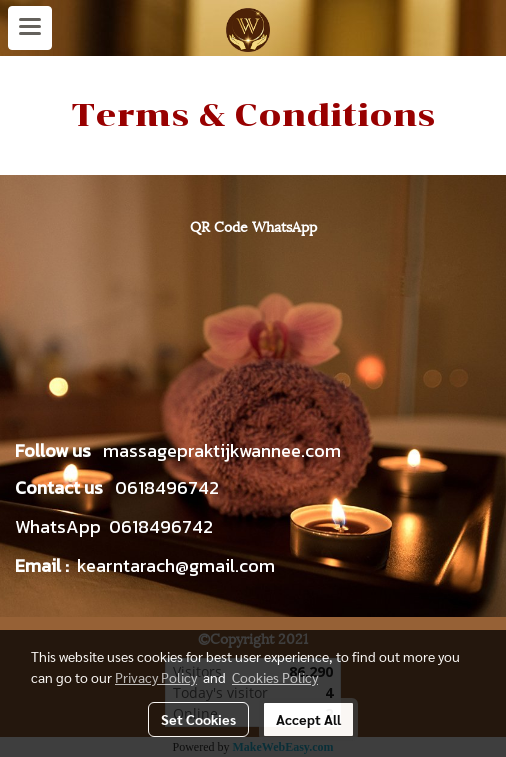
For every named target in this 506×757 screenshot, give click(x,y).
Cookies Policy (275, 677)
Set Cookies (198, 719)
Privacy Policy (156, 677)
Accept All (308, 719)
